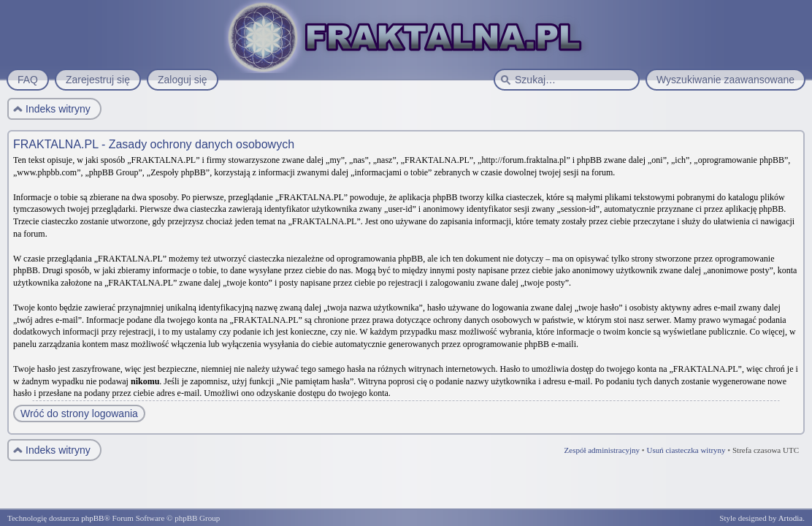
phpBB (92, 518)
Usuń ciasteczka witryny (686, 450)
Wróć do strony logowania (79, 413)
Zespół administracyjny (602, 450)
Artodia (791, 518)
